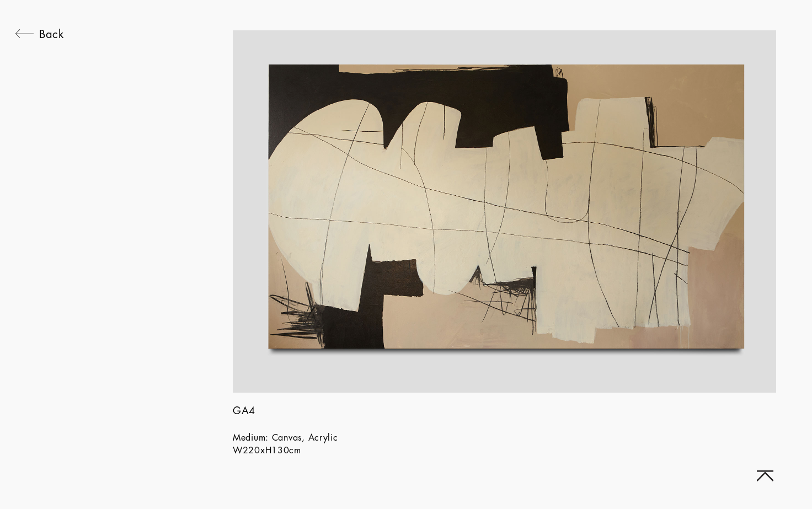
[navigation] (40, 245)
